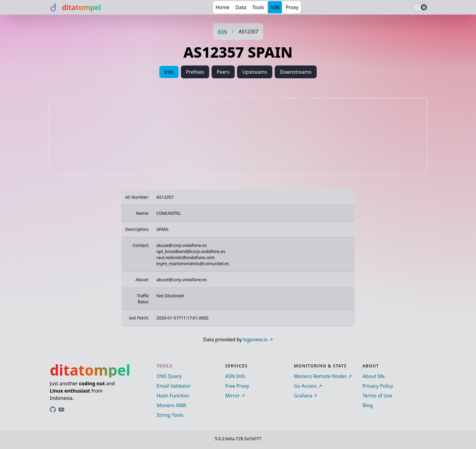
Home (223, 7)
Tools (258, 7)
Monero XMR (171, 405)
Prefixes (195, 72)
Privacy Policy (378, 386)
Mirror (233, 396)
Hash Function (173, 396)
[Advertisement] (238, 136)
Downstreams (296, 72)
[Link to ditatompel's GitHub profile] (53, 410)
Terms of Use (377, 396)
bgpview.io (255, 339)
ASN (275, 7)
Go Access (305, 386)
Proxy (292, 7)
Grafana (303, 396)
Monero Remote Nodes (320, 376)
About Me (374, 376)
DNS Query (169, 376)
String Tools (170, 415)
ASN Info (235, 376)
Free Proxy (237, 386)
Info (169, 72)
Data (241, 7)
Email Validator (174, 386)
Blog (368, 405)
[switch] (420, 7)
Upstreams (255, 72)
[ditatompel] (75, 7)
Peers (223, 72)
